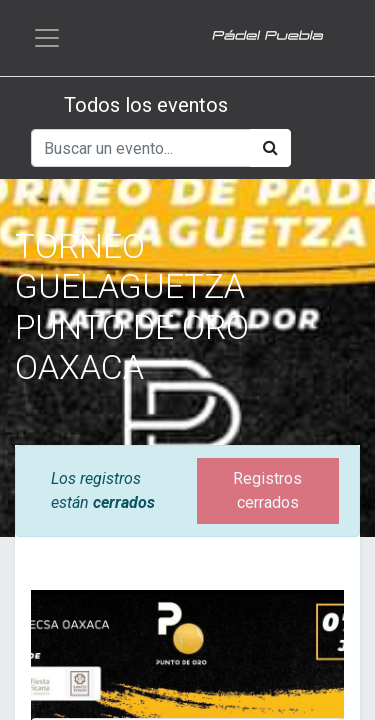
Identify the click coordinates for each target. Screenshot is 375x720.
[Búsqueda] (270, 148)
